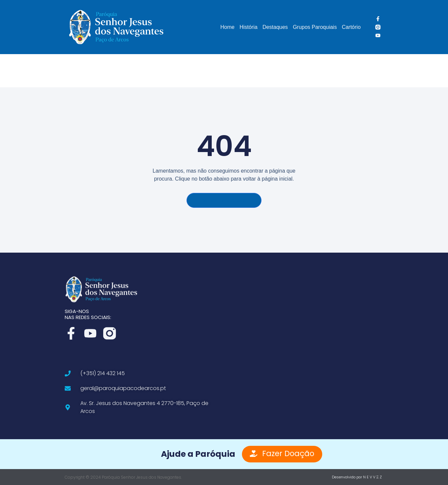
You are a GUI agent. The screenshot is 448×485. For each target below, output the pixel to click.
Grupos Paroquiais (315, 27)
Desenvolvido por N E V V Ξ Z (357, 477)
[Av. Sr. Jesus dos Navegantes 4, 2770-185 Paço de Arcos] (305, 346)
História (249, 27)
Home (227, 27)
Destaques (275, 27)
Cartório (351, 27)
